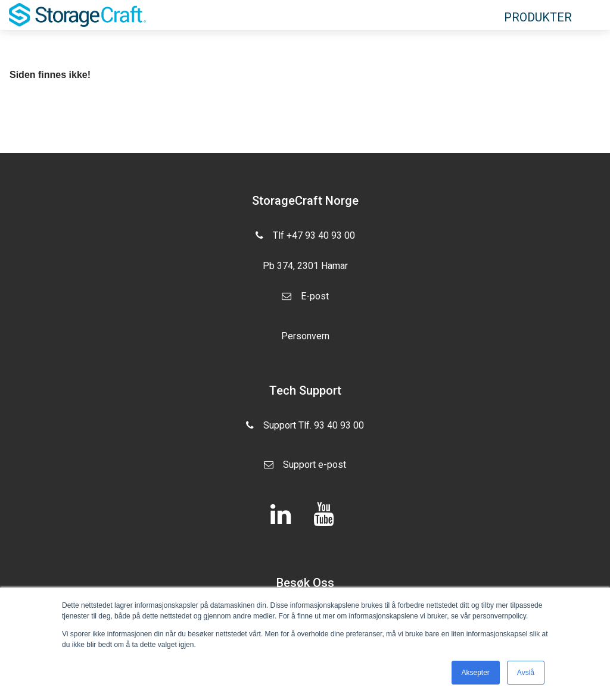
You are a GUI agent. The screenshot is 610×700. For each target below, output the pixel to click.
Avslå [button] (526, 673)
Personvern (305, 336)
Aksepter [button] (476, 673)
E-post (305, 301)
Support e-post (305, 469)
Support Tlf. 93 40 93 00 (305, 430)
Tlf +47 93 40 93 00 (305, 234)
